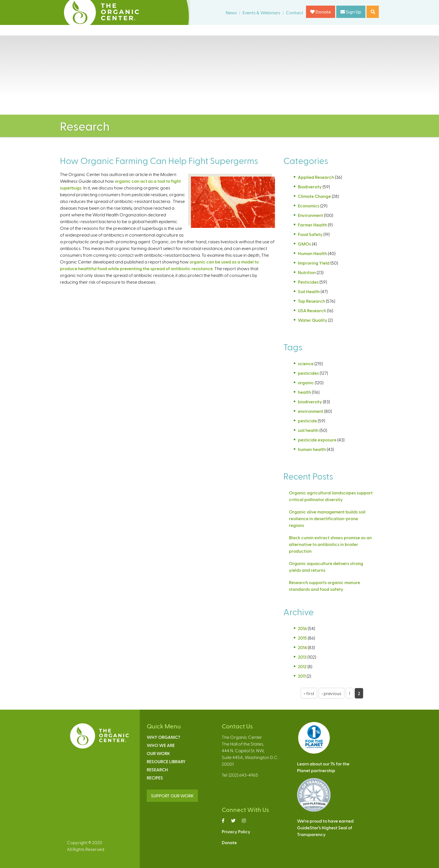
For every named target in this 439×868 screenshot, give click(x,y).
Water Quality (313, 320)
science (306, 363)
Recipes (155, 778)
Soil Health (309, 291)
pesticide (307, 421)
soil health (308, 430)
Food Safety (310, 234)
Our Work (158, 753)
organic (306, 382)
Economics (309, 206)
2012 (302, 666)
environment (311, 411)
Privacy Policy (236, 831)
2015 (302, 638)
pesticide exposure (317, 440)
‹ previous (331, 693)
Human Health (312, 253)
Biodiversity (310, 187)
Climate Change (314, 196)
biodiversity (310, 401)
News (231, 12)
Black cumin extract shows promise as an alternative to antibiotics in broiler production (330, 544)
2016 (302, 628)
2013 (302, 657)
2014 (302, 647)
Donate (321, 12)
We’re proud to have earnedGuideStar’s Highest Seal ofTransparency (325, 828)
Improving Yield (314, 263)
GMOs (304, 244)
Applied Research (316, 177)
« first (309, 693)
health (304, 392)
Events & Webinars (261, 12)
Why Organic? (163, 737)
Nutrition (307, 272)
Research (157, 769)
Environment (310, 215)
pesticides (308, 373)
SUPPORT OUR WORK (172, 796)
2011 (302, 676)
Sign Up (351, 12)
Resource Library (166, 761)
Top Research (311, 301)
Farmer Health (312, 225)
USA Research (312, 310)
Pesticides (308, 282)
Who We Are (161, 745)
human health (312, 449)
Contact (295, 12)
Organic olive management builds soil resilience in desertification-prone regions (327, 518)
